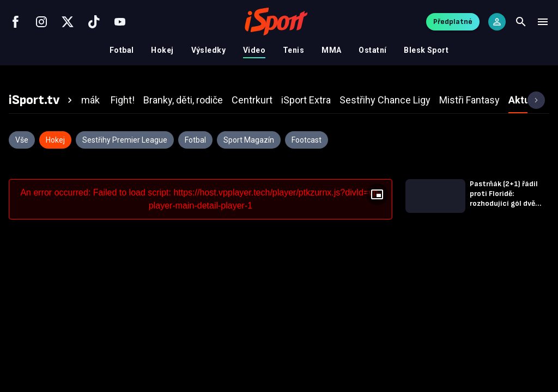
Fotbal (122, 50)
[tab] (42, 100)
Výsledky (208, 50)
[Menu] (543, 22)
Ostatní (372, 50)
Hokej (162, 50)
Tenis (293, 50)
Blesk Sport (426, 50)
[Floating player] (377, 194)
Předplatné (453, 22)
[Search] (521, 22)
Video (254, 50)
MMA (331, 50)
